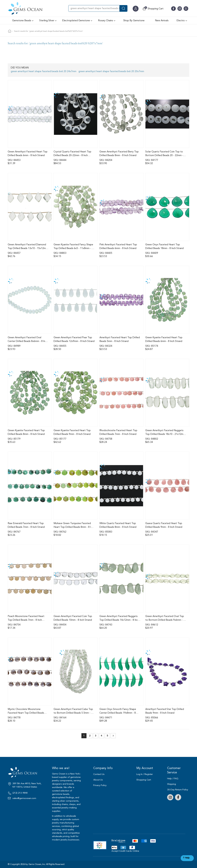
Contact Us (99, 774)
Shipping (172, 784)
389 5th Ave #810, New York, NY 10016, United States (27, 785)
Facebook (178, 797)
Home (10, 31)
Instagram (170, 797)
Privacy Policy (100, 785)
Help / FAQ (173, 779)
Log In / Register (145, 774)
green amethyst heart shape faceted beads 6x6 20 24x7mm (44, 71)
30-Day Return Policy (178, 790)
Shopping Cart (144, 780)
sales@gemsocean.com (24, 798)
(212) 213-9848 (20, 793)
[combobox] (98, 8)
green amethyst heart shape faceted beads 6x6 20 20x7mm (111, 71)
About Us (98, 780)
